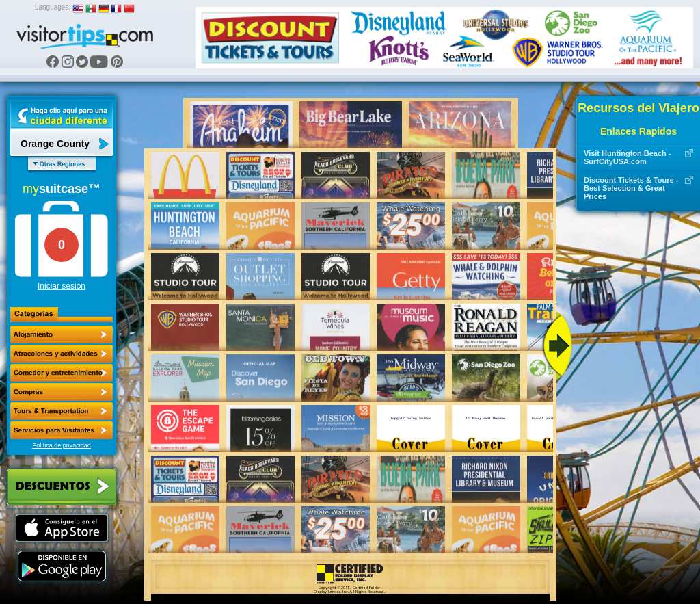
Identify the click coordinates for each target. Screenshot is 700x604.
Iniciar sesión (62, 286)
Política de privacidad (62, 445)
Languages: (53, 7)
